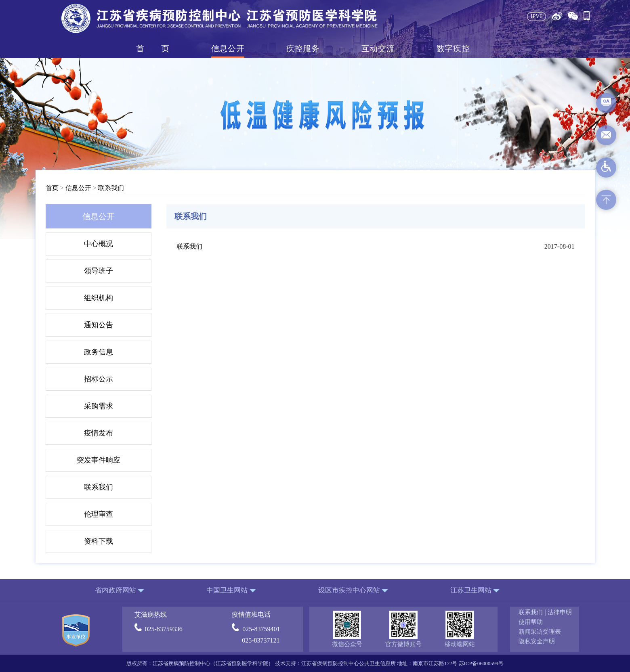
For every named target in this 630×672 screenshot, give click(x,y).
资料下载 (99, 541)
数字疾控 (453, 48)
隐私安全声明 (537, 641)
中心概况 (99, 244)
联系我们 (111, 188)
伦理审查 (99, 514)
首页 (153, 48)
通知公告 (99, 325)
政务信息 (99, 352)
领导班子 (99, 271)
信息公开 (228, 48)
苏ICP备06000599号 (481, 663)
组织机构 (99, 298)
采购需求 (99, 406)
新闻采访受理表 (540, 632)
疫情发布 (99, 433)
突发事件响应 (99, 460)
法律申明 (560, 612)
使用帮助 (531, 622)
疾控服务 (303, 48)
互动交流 (378, 48)
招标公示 (99, 379)
